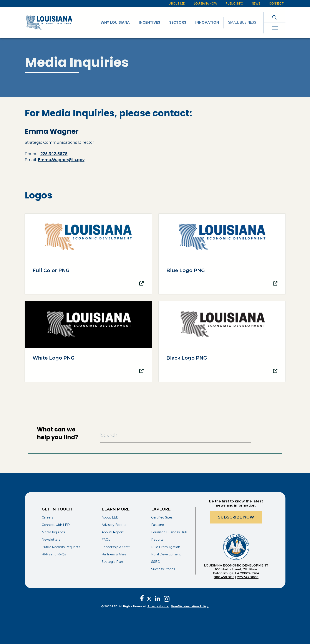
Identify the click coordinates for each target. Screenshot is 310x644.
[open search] (275, 17)
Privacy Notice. (158, 606)
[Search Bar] (176, 435)
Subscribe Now (236, 517)
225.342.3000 (248, 577)
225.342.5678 (54, 154)
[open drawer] (275, 28)
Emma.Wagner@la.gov (61, 160)
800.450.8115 (224, 577)
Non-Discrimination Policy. (190, 606)
